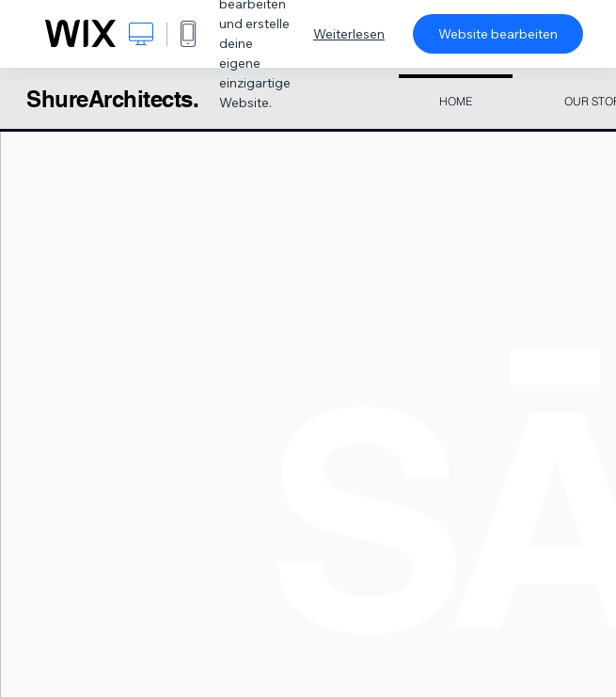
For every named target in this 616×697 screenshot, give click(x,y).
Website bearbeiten (498, 34)
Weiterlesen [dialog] (349, 34)
